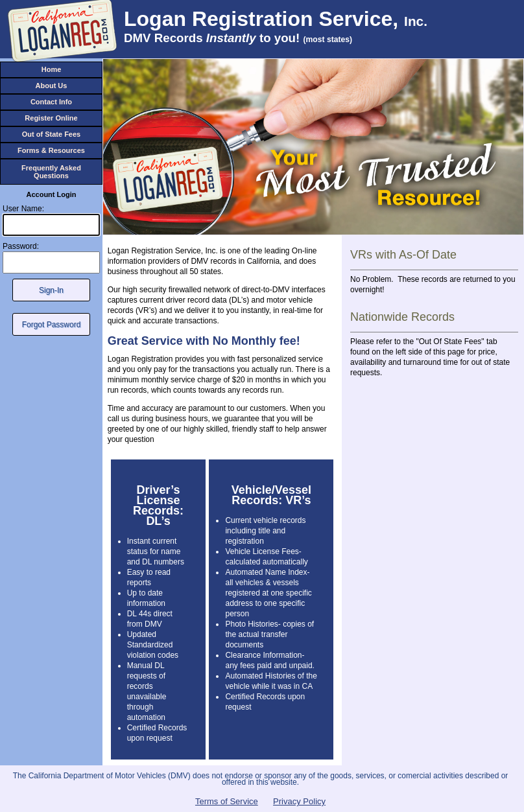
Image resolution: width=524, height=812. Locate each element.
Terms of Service (227, 801)
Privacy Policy (299, 801)
